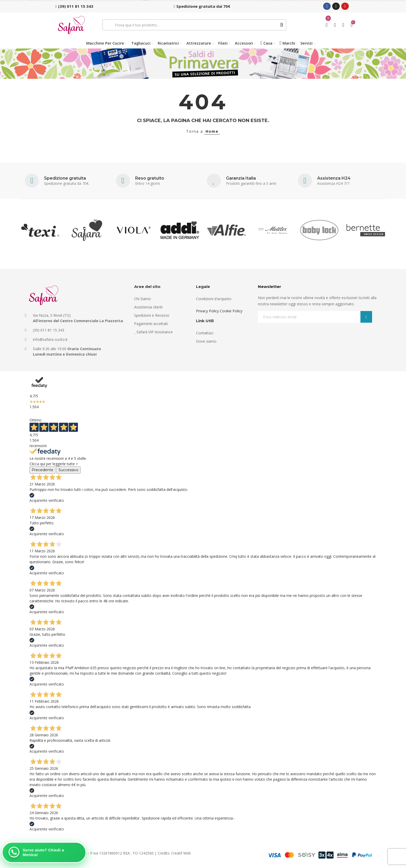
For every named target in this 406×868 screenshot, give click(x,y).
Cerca (282, 25)
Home (212, 131)
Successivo (68, 470)
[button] (74, 6)
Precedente (42, 470)
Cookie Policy (231, 311)
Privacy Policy (207, 311)
